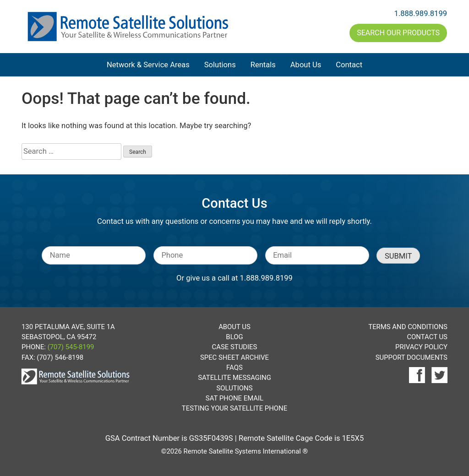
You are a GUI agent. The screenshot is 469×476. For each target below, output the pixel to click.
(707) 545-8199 (71, 347)
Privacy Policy (421, 347)
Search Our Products (398, 33)
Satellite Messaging (234, 378)
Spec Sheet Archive (234, 357)
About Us (306, 65)
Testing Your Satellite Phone (234, 408)
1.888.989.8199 (421, 14)
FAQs (234, 368)
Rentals (263, 65)
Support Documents (412, 357)
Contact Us (427, 337)
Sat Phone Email (234, 398)
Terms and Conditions (408, 327)
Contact (349, 65)
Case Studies (235, 347)
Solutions (220, 65)
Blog (234, 337)
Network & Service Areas (148, 65)
